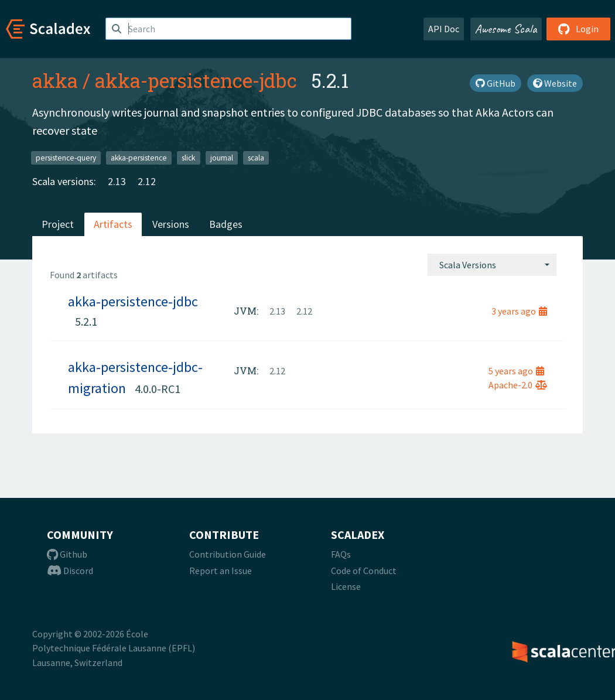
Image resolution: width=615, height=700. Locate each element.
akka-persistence (139, 157)
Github (67, 554)
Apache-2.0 (518, 385)
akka (55, 80)
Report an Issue (221, 571)
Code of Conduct (364, 571)
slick (188, 157)
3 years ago (519, 311)
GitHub (496, 83)
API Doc (444, 29)
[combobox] (492, 265)
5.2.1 (86, 321)
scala (256, 157)
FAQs (341, 554)
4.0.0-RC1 (158, 389)
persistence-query (66, 157)
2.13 (117, 181)
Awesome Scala (506, 29)
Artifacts (113, 224)
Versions (171, 224)
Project (58, 224)
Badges (226, 224)
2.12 (147, 181)
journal (222, 157)
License (346, 586)
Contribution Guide (228, 554)
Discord (70, 571)
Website (555, 83)
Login (578, 29)
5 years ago (516, 371)
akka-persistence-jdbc (196, 80)
